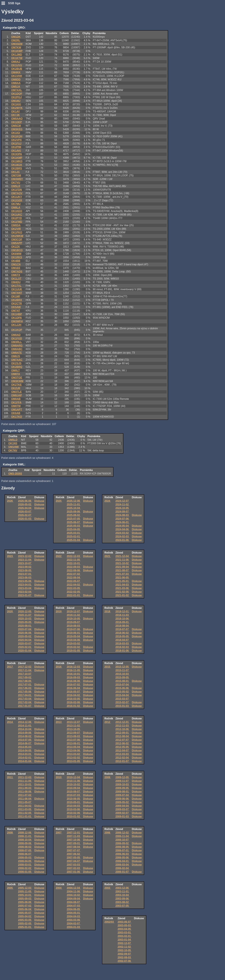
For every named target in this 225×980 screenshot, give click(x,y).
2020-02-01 (25, 647)
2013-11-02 (74, 726)
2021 (108, 556)
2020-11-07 (25, 615)
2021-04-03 (122, 585)
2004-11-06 (74, 891)
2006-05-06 (122, 858)
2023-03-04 (25, 588)
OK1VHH (17, 76)
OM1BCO (17, 250)
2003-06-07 (125, 922)
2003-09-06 (122, 899)
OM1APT (17, 410)
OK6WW (16, 254)
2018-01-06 (122, 651)
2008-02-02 (25, 868)
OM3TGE (17, 378)
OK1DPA (16, 318)
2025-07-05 (74, 519)
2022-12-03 (74, 556)
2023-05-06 (25, 581)
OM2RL (16, 40)
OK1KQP (17, 330)
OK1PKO (17, 232)
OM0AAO (17, 119)
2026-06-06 (25, 501)
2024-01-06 (122, 540)
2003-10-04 (122, 895)
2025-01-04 (74, 540)
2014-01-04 (25, 761)
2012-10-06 (122, 729)
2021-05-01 (122, 581)
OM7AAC (17, 360)
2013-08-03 (74, 736)
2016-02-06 (74, 702)
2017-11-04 (25, 670)
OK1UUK (17, 289)
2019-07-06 (74, 629)
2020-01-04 (25, 651)
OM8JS (16, 356)
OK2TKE (16, 385)
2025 (59, 501)
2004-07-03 (74, 906)
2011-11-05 (25, 781)
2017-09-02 (25, 677)
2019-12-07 (74, 611)
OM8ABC (17, 349)
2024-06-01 (122, 522)
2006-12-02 (122, 833)
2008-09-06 (25, 843)
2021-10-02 (122, 563)
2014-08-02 (25, 736)
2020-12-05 (25, 611)
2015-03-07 (122, 699)
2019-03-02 (74, 643)
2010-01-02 (74, 816)
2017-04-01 (25, 695)
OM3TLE (16, 392)
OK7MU (16, 204)
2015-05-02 (122, 692)
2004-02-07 (74, 923)
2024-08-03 (122, 515)
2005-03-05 (25, 920)
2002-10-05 (125, 950)
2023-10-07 (25, 563)
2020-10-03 (25, 619)
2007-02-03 (74, 868)
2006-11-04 (122, 836)
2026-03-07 (25, 512)
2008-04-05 (25, 861)
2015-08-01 (122, 681)
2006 (108, 833)
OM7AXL (17, 90)
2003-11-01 (122, 891)
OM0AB (16, 399)
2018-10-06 (122, 619)
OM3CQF (17, 240)
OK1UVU (17, 65)
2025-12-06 (74, 501)
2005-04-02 (25, 916)
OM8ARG (17, 346)
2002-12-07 (125, 943)
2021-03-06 (122, 588)
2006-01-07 (122, 872)
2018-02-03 (122, 647)
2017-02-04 (25, 702)
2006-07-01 (122, 850)
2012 (108, 722)
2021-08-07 (122, 570)
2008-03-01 (25, 865)
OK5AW (16, 307)
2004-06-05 (74, 909)
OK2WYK (17, 108)
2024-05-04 (122, 526)
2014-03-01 (25, 754)
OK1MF (16, 296)
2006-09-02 (122, 843)
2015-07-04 (122, 685)
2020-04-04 (25, 640)
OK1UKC (17, 215)
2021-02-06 (122, 592)
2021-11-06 (122, 560)
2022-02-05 (74, 592)
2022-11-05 (74, 560)
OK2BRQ (17, 367)
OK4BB (16, 261)
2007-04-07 (74, 861)
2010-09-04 (74, 788)
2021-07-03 (122, 574)
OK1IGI (16, 133)
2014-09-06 (25, 733)
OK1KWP (17, 51)
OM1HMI (14, 447)
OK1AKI (16, 151)
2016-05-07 (74, 692)
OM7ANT (17, 293)
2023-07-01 (25, 574)
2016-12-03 (74, 667)
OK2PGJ (16, 97)
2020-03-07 (25, 643)
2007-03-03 (74, 865)
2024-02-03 (122, 536)
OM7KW (16, 47)
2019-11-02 (74, 615)
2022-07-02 (74, 574)
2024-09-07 (122, 512)
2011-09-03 (25, 788)
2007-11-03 (74, 836)
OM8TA (16, 374)
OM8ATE (16, 353)
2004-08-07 (74, 902)
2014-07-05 (25, 740)
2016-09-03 (74, 677)
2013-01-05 (74, 761)
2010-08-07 (74, 792)
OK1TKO (17, 417)
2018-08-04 (122, 626)
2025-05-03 (74, 526)
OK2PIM (16, 147)
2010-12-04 (74, 777)
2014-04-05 (25, 751)
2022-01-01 (74, 595)
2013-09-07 (74, 733)
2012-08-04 (122, 736)
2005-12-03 (25, 888)
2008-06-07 (25, 854)
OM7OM (16, 175)
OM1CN (16, 264)
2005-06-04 (25, 909)
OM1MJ (16, 101)
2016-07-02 (74, 685)
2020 (10, 611)
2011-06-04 (25, 799)
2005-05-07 (25, 913)
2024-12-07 (122, 501)
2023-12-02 (25, 556)
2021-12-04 (122, 556)
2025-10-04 (74, 508)
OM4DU (16, 282)
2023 (10, 556)
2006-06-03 (122, 854)
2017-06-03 (25, 688)
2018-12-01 (122, 611)
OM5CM (16, 126)
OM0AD (16, 335)
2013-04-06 (74, 751)
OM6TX (16, 275)
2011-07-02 (25, 795)
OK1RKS (17, 257)
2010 (59, 777)
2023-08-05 (25, 570)
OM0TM (16, 406)
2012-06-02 (122, 743)
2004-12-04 (74, 888)
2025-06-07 (74, 522)
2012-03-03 (122, 754)
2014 (10, 722)
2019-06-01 (74, 633)
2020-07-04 (25, 629)
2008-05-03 (25, 858)
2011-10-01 (25, 784)
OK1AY (16, 111)
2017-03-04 (25, 699)
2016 (59, 667)
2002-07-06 (125, 961)
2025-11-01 (74, 504)
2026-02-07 (25, 515)
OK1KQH (17, 136)
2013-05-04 (74, 747)
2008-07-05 (25, 850)
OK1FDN (16, 190)
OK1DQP (17, 94)
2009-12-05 (122, 777)
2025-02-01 (74, 536)
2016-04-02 (74, 695)
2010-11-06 (74, 781)
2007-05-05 (74, 858)
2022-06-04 (74, 578)
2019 (59, 611)
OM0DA (16, 225)
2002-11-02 (125, 947)
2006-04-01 (122, 861)
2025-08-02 (74, 515)
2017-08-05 (25, 681)
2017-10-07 (25, 674)
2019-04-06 (74, 640)
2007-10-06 (74, 840)
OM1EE (16, 268)
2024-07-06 (122, 519)
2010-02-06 (74, 813)
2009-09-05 (122, 788)
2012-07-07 (122, 740)
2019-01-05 (74, 651)
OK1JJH (16, 325)
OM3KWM (17, 381)
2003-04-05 (125, 929)
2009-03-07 (122, 809)
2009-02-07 (122, 813)
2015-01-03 (122, 706)
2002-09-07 (125, 954)
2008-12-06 (25, 833)
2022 (59, 556)
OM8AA (16, 83)
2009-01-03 (122, 816)
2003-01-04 (125, 940)
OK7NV (13, 450)
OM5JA (16, 87)
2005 (10, 888)
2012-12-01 (122, 722)
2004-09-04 (74, 899)
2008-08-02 (25, 847)
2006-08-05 (122, 847)
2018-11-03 (122, 615)
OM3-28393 (15, 474)
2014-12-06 (25, 722)
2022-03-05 (74, 588)
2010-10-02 (74, 784)
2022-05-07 (74, 581)
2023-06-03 (25, 578)
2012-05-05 (122, 747)
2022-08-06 (74, 570)
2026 (10, 501)
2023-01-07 (25, 595)
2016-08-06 (74, 681)
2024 (108, 501)
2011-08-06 (25, 792)
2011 (10, 777)
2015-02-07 (122, 702)
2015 (108, 667)
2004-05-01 (74, 913)
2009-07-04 (122, 795)
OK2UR (16, 388)
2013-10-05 (74, 729)
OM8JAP (16, 395)
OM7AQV (17, 193)
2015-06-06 (122, 688)
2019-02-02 (74, 647)
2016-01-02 (74, 706)
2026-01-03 (25, 519)
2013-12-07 (74, 722)
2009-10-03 (122, 784)
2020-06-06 (25, 633)
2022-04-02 (74, 585)
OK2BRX (17, 300)
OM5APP (17, 243)
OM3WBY (17, 179)
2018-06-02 (122, 633)
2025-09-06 (74, 512)
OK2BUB (17, 69)
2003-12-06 (122, 888)
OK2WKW (17, 236)
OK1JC (15, 172)
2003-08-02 (122, 902)
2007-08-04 (74, 847)
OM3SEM (17, 44)
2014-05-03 (25, 747)
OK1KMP (17, 158)
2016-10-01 (74, 674)
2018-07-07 (122, 629)
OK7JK (15, 115)
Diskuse (39, 501)
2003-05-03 (125, 925)
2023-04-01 (25, 585)
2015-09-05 (122, 677)
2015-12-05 (122, 667)
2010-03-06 (74, 809)
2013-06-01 (74, 743)
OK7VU (16, 183)
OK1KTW (17, 58)
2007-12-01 (74, 833)
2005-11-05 (25, 891)
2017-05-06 (25, 692)
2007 (59, 833)
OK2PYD (16, 218)
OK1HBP (17, 314)
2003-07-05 (122, 906)
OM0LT (15, 370)
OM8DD (16, 79)
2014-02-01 (25, 758)
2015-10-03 (122, 674)
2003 (108, 888)
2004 (59, 888)
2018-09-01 (122, 622)
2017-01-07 (25, 706)
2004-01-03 (74, 927)
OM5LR (16, 186)
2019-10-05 (74, 619)
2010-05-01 (74, 802)
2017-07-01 (25, 685)
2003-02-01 (125, 936)
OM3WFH (17, 321)
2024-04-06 (122, 529)
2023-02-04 (25, 592)
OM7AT (16, 311)
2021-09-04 (122, 567)
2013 (59, 722)
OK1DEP (16, 122)
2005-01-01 (25, 927)
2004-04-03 (74, 916)
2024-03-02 (122, 533)
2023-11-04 (25, 560)
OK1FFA (16, 402)
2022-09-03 (74, 567)
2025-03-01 (74, 533)
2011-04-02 (25, 806)
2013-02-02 (74, 758)
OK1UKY (17, 197)
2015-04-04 (122, 695)
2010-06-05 (74, 799)
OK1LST (16, 279)
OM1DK (16, 37)
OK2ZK (16, 247)
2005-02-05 (25, 923)
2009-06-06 (122, 799)
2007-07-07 (74, 850)
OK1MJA (17, 165)
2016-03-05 (74, 699)
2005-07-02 (25, 906)
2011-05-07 (25, 802)
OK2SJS (16, 363)
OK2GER (17, 200)
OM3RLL (16, 342)
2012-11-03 (122, 726)
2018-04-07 (122, 640)
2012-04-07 (122, 751)
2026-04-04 (25, 508)
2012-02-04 (122, 758)
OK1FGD (17, 338)
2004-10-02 (74, 895)
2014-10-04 (25, 729)
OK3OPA (16, 154)
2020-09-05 (25, 622)
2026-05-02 (25, 504)
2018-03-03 (122, 643)
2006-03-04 (122, 865)
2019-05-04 (74, 636)
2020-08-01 (25, 626)
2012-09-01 (122, 733)
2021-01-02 (122, 595)
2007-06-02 (74, 854)
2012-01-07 (122, 761)
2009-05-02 (122, 802)
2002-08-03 (125, 957)
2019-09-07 (74, 622)
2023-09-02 (25, 567)
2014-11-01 (25, 726)
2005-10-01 (25, 895)
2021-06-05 (122, 578)
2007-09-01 (74, 843)
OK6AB (16, 413)
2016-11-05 (74, 670)
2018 (108, 611)
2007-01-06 (74, 872)
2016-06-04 (74, 688)
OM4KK (16, 72)
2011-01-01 (25, 816)
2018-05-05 (122, 636)
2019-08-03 (74, 626)
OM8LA (16, 207)
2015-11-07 (122, 670)
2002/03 (109, 922)
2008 (10, 833)
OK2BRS (17, 168)
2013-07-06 (74, 740)
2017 (10, 667)
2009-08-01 (122, 792)
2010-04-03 (74, 806)
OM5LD (13, 440)
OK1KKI (16, 104)
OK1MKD (17, 161)
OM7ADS (17, 272)
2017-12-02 (25, 667)
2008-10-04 (25, 840)
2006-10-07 (122, 840)
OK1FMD (17, 222)
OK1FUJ (16, 143)
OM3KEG (17, 129)
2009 (108, 777)
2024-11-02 (122, 504)
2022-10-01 (74, 563)
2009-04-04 (122, 806)
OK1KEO (17, 211)
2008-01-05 (25, 872)
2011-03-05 (25, 809)
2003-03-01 (125, 933)
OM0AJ (16, 62)
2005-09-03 (25, 899)
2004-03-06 (74, 920)
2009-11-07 (122, 781)
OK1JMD (17, 55)
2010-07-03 (74, 795)
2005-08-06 (25, 902)
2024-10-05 (122, 508)
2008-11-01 (25, 836)
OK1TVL (16, 286)
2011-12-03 (25, 777)
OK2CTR (16, 304)
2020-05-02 (25, 636)
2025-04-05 (74, 529)
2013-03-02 (74, 754)
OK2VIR (16, 229)
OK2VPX (16, 140)
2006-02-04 (122, 868)
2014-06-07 (25, 743)
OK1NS (13, 443)
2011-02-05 (25, 813)
